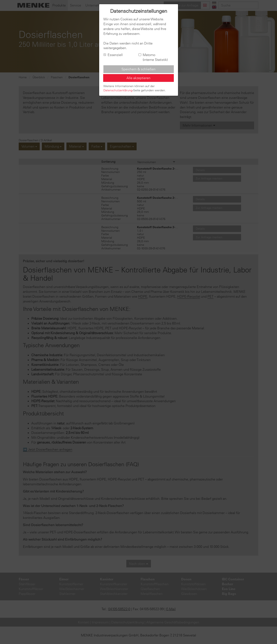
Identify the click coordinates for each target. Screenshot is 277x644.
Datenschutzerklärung (118, 90)
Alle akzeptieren (138, 78)
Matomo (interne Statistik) (153, 57)
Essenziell (113, 55)
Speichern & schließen (138, 69)
